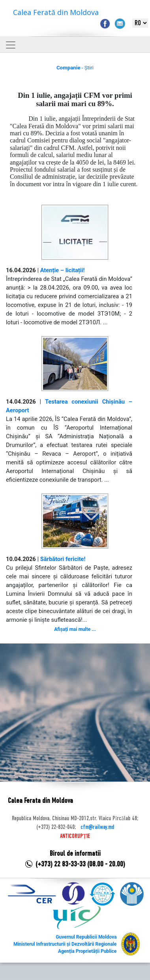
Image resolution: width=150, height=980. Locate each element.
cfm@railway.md (97, 827)
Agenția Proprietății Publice (87, 951)
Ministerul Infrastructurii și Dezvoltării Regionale (65, 944)
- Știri (75, 68)
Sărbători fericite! (63, 559)
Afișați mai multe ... (75, 629)
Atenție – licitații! (63, 270)
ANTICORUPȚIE (75, 836)
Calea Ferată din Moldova (56, 12)
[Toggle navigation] (11, 45)
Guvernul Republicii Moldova (86, 937)
